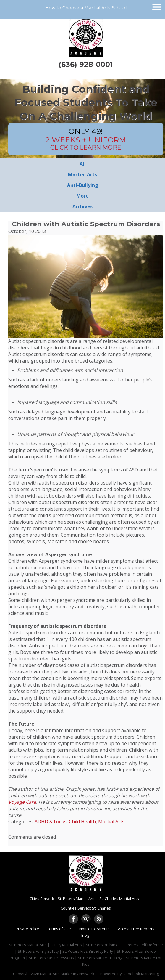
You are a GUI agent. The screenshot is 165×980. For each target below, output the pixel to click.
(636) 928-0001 (86, 64)
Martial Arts (111, 822)
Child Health (82, 822)
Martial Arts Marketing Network (67, 974)
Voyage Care (22, 802)
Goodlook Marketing (141, 974)
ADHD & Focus (51, 822)
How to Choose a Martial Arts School (86, 8)
